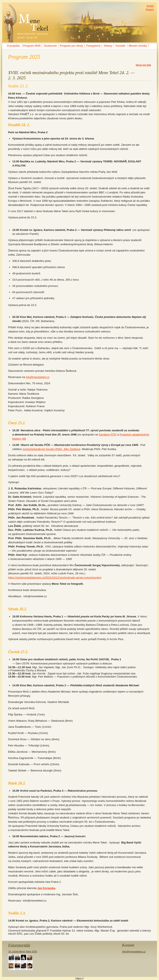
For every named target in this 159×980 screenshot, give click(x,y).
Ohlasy (108, 46)
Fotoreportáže (19, 945)
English (150, 6)
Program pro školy (72, 46)
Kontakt (120, 46)
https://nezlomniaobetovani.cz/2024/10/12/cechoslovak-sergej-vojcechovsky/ (55, 578)
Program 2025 (32, 46)
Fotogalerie (93, 46)
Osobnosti (50, 46)
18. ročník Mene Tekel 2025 (23, 960)
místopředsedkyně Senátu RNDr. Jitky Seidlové (51, 449)
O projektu (13, 46)
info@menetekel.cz (38, 377)
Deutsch (150, 9)
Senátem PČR (108, 435)
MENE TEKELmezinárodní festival (26, 7)
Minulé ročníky (138, 46)
